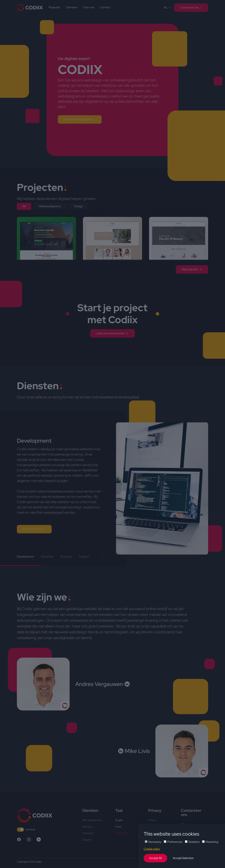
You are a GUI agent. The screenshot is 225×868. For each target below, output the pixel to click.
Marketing (210, 842)
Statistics (192, 842)
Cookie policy (152, 849)
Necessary (153, 842)
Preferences (173, 842)
